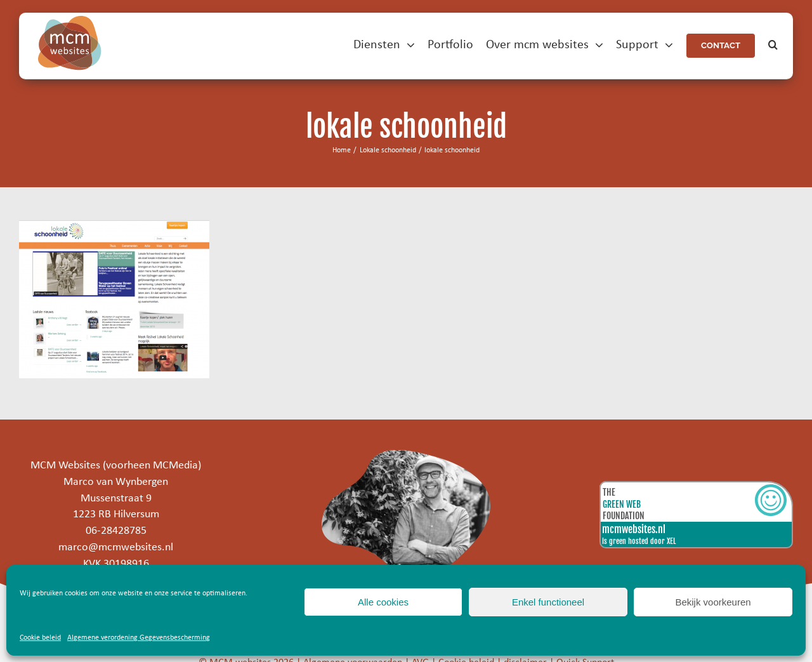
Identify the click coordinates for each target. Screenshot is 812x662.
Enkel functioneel (548, 602)
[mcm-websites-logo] (70, 21)
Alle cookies (383, 602)
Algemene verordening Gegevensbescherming (139, 638)
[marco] (406, 455)
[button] (773, 45)
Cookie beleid (40, 638)
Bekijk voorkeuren (713, 602)
